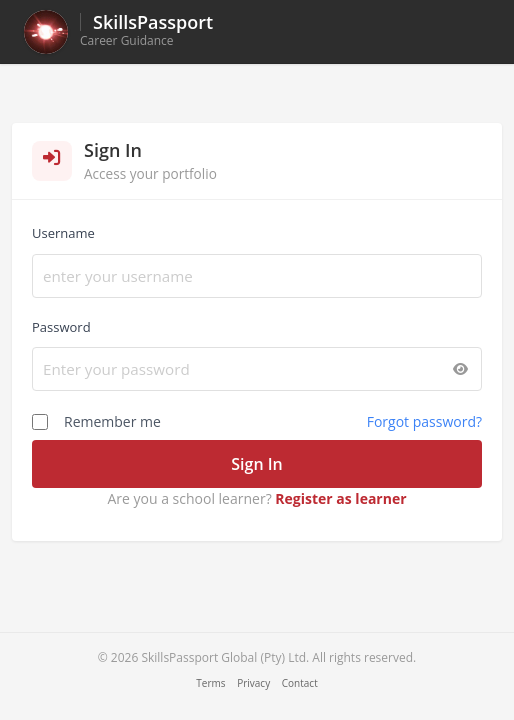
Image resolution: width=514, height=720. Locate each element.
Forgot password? (424, 421)
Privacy (253, 683)
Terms (210, 683)
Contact (300, 683)
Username (63, 233)
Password (61, 327)
